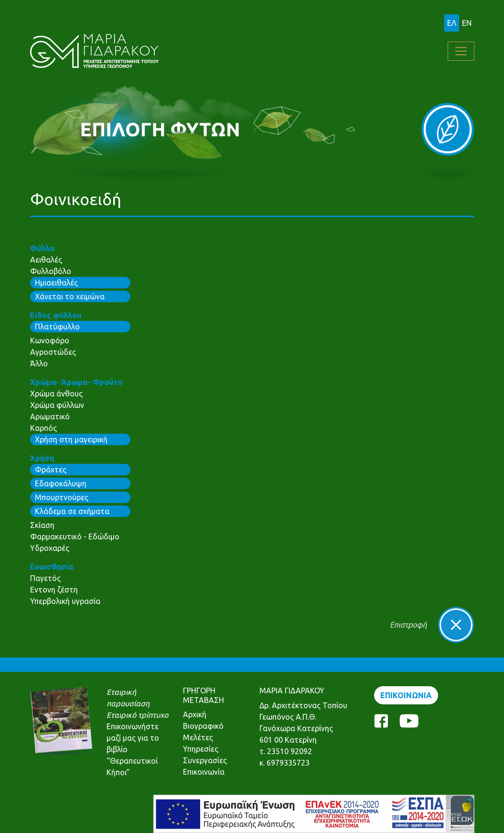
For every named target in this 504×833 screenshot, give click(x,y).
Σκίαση (42, 525)
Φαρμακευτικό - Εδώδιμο (75, 537)
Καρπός (43, 428)
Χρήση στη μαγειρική (71, 439)
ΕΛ (452, 23)
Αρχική (195, 714)
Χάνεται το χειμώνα (70, 296)
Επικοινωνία (204, 772)
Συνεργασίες (205, 760)
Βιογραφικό (203, 726)
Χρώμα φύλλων (57, 405)
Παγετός (45, 578)
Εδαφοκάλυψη (61, 483)
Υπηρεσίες (201, 749)
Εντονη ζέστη (54, 590)
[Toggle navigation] (461, 51)
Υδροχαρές (50, 548)
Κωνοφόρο (50, 340)
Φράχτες (51, 470)
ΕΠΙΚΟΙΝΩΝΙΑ (406, 695)
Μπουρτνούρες (62, 497)
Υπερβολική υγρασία (65, 601)
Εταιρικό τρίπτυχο (137, 715)
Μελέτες (198, 737)
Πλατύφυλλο (57, 327)
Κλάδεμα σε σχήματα (72, 511)
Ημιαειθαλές (56, 283)
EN (467, 23)
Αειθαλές (46, 260)
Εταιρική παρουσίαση (128, 698)
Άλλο (39, 363)
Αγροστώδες (53, 352)
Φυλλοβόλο (51, 271)
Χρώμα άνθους (56, 394)
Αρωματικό (50, 416)
